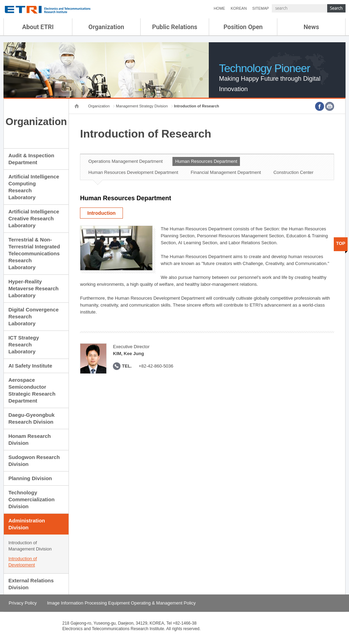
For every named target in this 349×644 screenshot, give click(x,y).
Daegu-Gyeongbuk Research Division (31, 418)
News (311, 27)
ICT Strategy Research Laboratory (24, 345)
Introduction (101, 213)
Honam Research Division (30, 439)
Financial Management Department (226, 172)
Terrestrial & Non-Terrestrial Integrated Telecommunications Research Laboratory (34, 253)
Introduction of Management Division (30, 546)
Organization (106, 27)
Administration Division (27, 524)
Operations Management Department (126, 161)
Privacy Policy (23, 603)
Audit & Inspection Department (31, 159)
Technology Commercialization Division (31, 499)
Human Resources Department (206, 161)
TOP (341, 243)
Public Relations (175, 27)
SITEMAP (261, 8)
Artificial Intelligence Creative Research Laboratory (34, 218)
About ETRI (38, 27)
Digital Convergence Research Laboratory (33, 316)
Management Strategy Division (142, 106)
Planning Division (30, 478)
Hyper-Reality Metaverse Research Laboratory (33, 288)
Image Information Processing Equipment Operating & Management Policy (121, 603)
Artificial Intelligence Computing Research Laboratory (34, 187)
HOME (219, 8)
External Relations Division (31, 584)
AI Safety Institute (30, 366)
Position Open (243, 27)
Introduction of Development (23, 562)
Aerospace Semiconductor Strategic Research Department (32, 390)
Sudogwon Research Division (34, 461)
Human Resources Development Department (133, 172)
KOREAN (239, 8)
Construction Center (294, 172)
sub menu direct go (0, 0)
